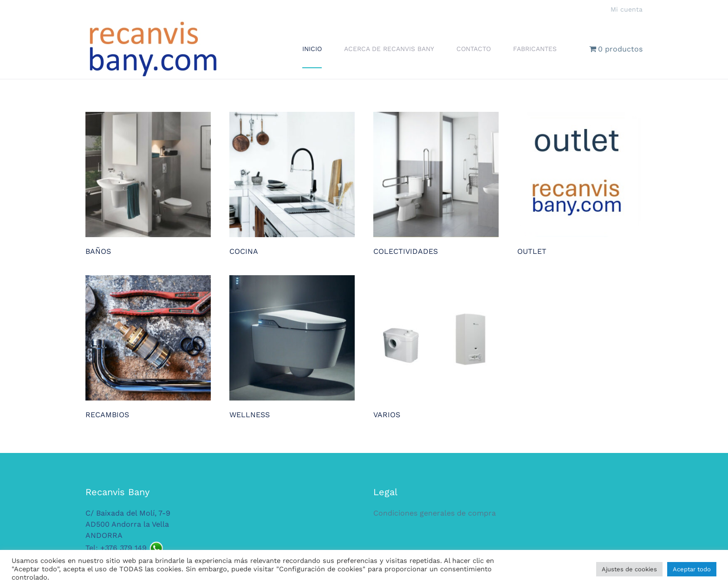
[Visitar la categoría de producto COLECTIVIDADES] (436, 184)
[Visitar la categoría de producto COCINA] (292, 184)
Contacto (474, 49)
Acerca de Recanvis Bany (389, 49)
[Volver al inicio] (153, 49)
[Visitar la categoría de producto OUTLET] (580, 184)
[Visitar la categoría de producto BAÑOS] (148, 184)
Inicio (312, 49)
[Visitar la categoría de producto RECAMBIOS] (148, 348)
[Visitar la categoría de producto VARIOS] (436, 348)
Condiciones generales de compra (435, 513)
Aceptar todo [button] (692, 569)
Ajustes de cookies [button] (629, 569)
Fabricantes (535, 49)
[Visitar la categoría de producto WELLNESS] (292, 348)
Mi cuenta (627, 9)
